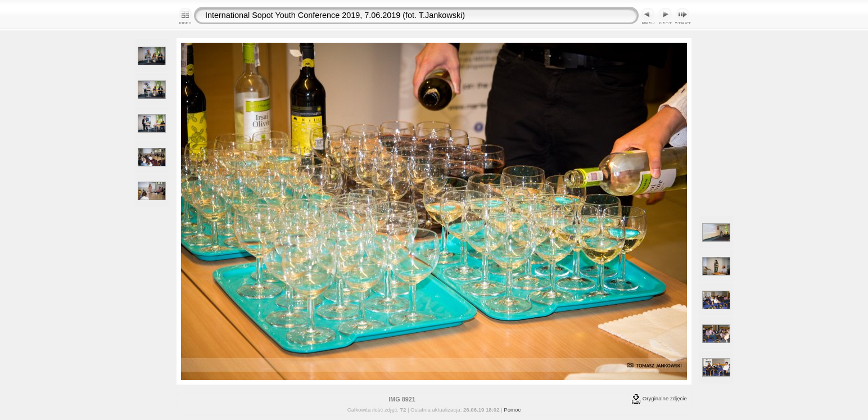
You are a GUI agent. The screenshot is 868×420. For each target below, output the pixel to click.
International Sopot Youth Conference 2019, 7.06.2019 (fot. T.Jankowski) (335, 15)
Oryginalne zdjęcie (659, 398)
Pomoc (512, 410)
